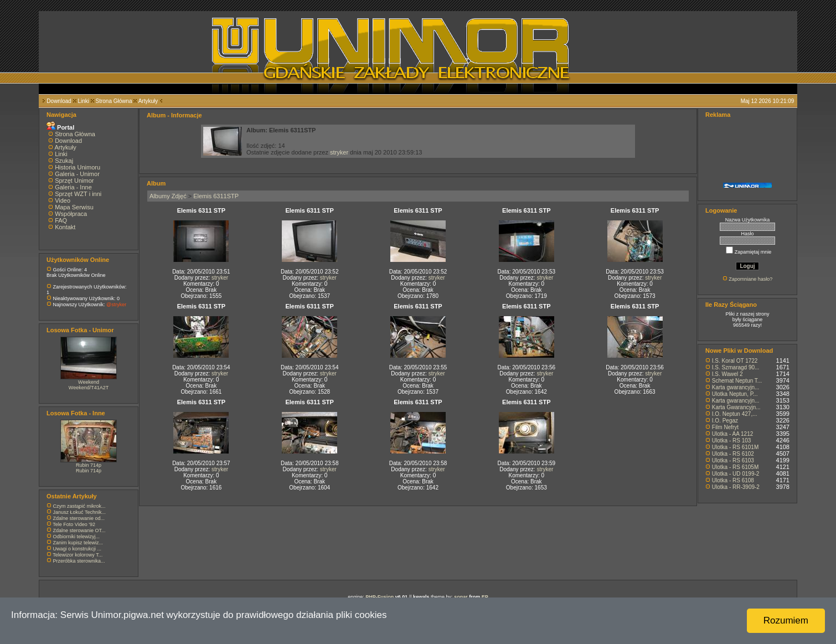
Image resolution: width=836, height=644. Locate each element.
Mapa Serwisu (74, 207)
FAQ (61, 220)
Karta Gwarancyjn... (736, 407)
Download (59, 101)
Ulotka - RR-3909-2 (736, 487)
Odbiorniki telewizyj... (77, 537)
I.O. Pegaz (725, 421)
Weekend (89, 382)
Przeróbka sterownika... (79, 561)
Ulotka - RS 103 (732, 441)
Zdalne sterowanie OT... (79, 530)
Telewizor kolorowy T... (78, 555)
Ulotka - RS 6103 (733, 460)
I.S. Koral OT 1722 (735, 361)
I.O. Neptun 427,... (735, 414)
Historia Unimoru (78, 167)
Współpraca (71, 214)
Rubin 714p (89, 465)
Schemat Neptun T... (737, 381)
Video (63, 200)
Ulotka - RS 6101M (735, 447)
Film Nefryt (725, 427)
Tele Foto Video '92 (74, 524)
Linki (83, 101)
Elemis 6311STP (216, 196)
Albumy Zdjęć (168, 196)
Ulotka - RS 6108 (733, 480)
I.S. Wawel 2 (727, 374)
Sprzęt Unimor (74, 181)
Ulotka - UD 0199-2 (736, 474)
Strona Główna (114, 101)
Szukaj (64, 161)
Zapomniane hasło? (750, 279)
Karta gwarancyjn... (736, 387)
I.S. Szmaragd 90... (736, 367)
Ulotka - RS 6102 (733, 454)
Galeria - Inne (73, 187)
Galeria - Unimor (77, 174)
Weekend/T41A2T (89, 388)
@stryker (116, 305)
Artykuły (148, 101)
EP (485, 597)
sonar (461, 597)
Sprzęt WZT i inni (78, 194)
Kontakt (65, 227)
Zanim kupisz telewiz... (78, 543)
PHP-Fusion (380, 597)
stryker (339, 152)
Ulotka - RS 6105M (735, 467)
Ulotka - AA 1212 (733, 434)
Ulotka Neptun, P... (735, 394)
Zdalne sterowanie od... (79, 518)
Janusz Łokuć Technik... (79, 512)
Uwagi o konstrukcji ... (78, 549)
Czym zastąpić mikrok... (79, 506)
